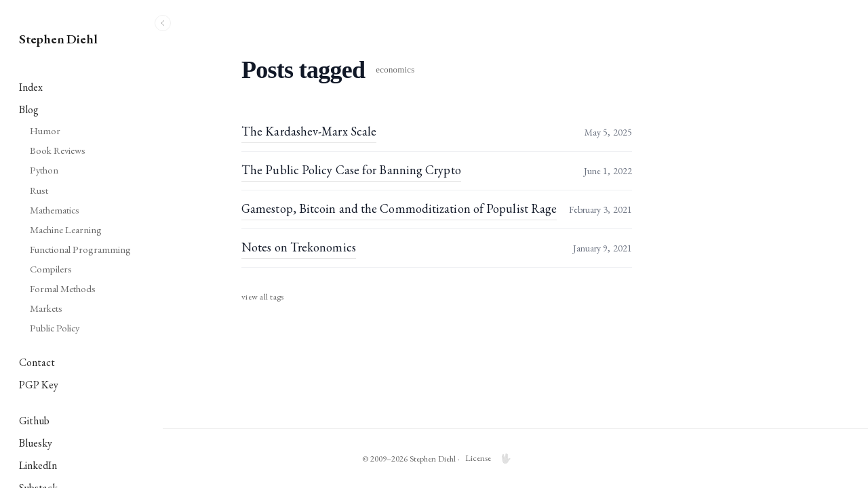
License (557, 458)
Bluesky (36, 443)
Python (44, 170)
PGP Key (39, 385)
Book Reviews (58, 150)
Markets (46, 308)
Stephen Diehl (58, 39)
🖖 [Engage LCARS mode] (584, 459)
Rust (39, 190)
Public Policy (55, 328)
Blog (29, 109)
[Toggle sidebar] (163, 23)
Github (34, 421)
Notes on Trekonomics (377, 247)
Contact (37, 362)
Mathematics (55, 210)
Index (31, 87)
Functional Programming (80, 249)
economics (474, 70)
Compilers (51, 269)
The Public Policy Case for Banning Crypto (430, 170)
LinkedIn (38, 465)
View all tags (341, 297)
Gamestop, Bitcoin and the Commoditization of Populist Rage (478, 208)
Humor (45, 130)
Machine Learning (66, 229)
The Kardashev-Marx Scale (388, 131)
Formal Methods (63, 288)
